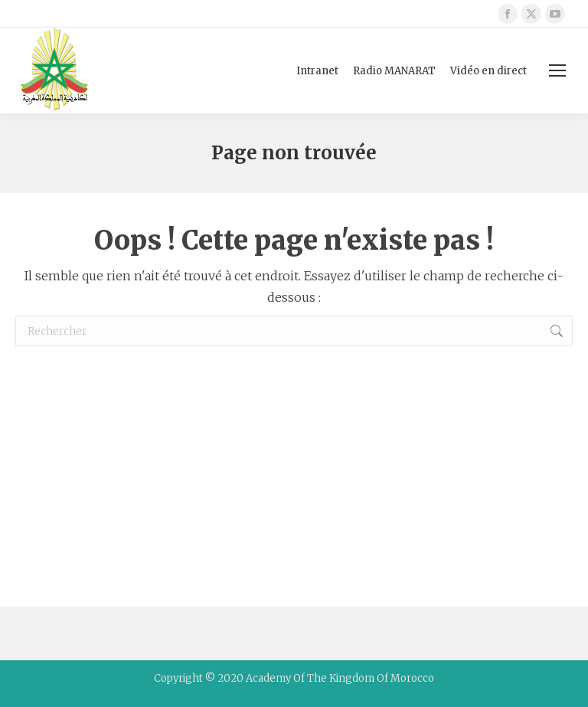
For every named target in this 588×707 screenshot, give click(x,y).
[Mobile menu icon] (557, 70)
